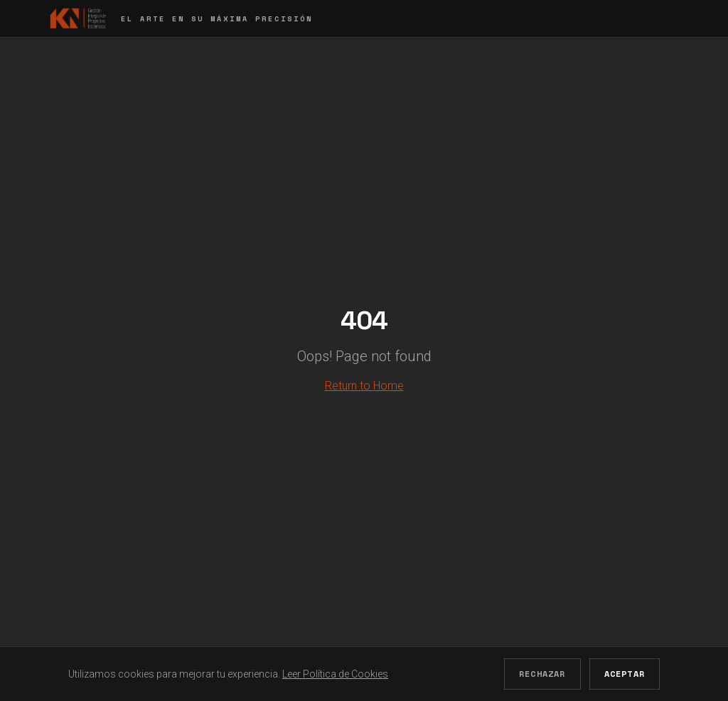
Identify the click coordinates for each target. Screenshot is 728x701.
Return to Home (364, 386)
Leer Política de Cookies (335, 674)
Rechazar (542, 674)
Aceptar (625, 674)
